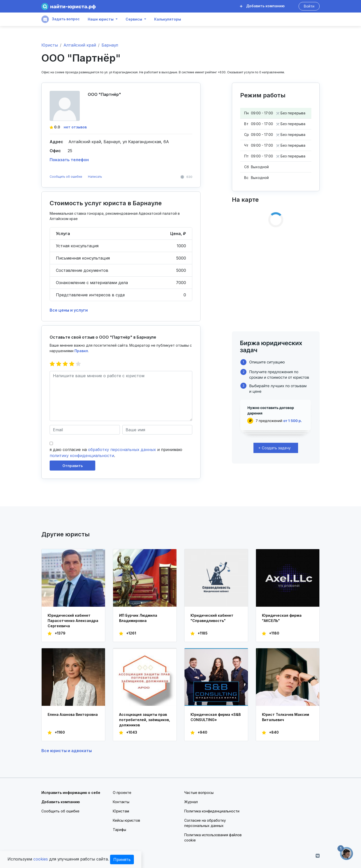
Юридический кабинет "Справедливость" (212, 618)
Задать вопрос (61, 19)
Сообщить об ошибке (66, 177)
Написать (95, 177)
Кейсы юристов (126, 820)
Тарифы (119, 830)
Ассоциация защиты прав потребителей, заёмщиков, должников (145, 720)
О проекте (122, 793)
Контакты (121, 802)
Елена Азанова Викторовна (73, 714)
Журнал (191, 802)
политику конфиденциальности (82, 456)
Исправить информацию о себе (71, 793)
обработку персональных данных (122, 450)
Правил (81, 351)
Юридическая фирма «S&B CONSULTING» (216, 717)
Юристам (121, 811)
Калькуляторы (168, 19)
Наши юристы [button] (101, 19)
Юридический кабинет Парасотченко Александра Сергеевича (73, 621)
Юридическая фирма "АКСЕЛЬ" (282, 618)
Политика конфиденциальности (212, 811)
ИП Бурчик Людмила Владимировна (138, 618)
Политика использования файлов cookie (213, 837)
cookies (41, 859)
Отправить (73, 466)
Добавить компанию (262, 6)
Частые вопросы (199, 793)
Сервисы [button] (134, 19)
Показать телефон (69, 160)
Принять (122, 859)
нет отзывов (75, 127)
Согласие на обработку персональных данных (205, 823)
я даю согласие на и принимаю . (116, 453)
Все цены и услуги (69, 310)
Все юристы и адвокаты (67, 751)
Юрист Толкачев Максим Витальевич (286, 717)
